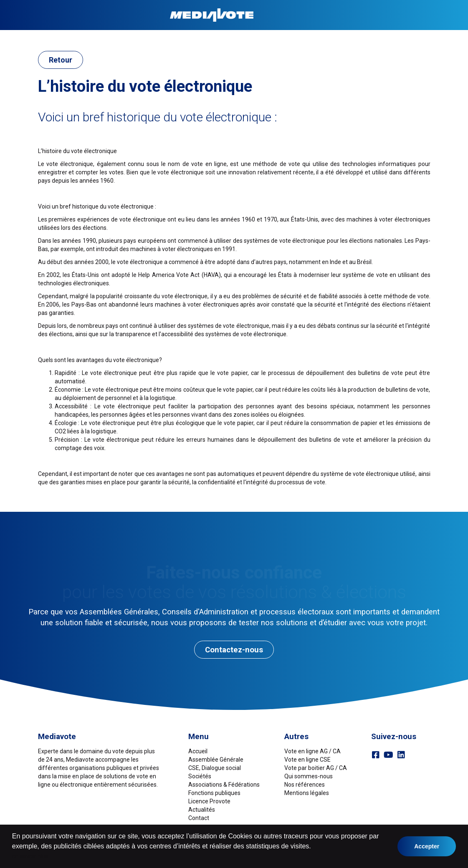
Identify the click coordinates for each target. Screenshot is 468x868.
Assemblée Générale (85, 36)
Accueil (42, 36)
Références (371, 36)
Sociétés (144, 36)
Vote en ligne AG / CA (312, 751)
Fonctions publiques (272, 36)
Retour (61, 60)
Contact (404, 36)
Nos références (305, 785)
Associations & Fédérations (200, 36)
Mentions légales (307, 793)
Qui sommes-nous (309, 776)
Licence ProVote (328, 36)
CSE (122, 36)
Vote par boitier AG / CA (316, 768)
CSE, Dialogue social (215, 768)
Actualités (202, 810)
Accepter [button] (427, 846)
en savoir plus (30, 856)
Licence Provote (209, 801)
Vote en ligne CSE (307, 760)
